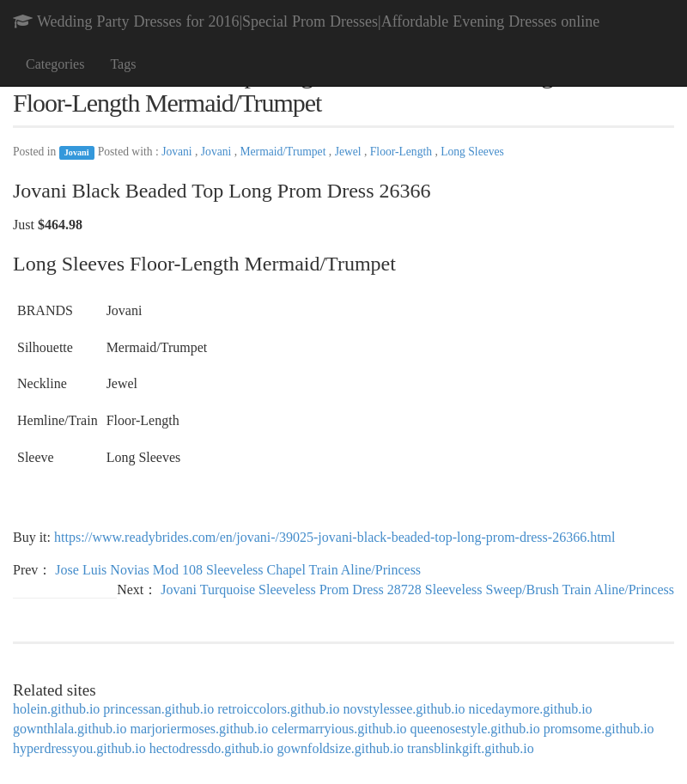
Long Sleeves (472, 152)
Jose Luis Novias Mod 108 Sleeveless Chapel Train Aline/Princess (238, 570)
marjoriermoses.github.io (199, 729)
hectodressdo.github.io (212, 748)
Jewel (350, 152)
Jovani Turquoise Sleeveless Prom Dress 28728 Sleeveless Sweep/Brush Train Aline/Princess (417, 590)
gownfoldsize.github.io (341, 748)
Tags (123, 64)
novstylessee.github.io (404, 709)
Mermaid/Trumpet (285, 152)
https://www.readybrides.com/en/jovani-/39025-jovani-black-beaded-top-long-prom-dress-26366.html (334, 537)
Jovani (77, 152)
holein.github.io (56, 709)
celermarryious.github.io (339, 729)
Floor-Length (403, 152)
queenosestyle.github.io (475, 729)
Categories (55, 64)
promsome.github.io (599, 729)
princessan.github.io (158, 709)
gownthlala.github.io (70, 729)
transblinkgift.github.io (471, 748)
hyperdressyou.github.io (79, 748)
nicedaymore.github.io (531, 709)
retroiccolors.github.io (278, 709)
